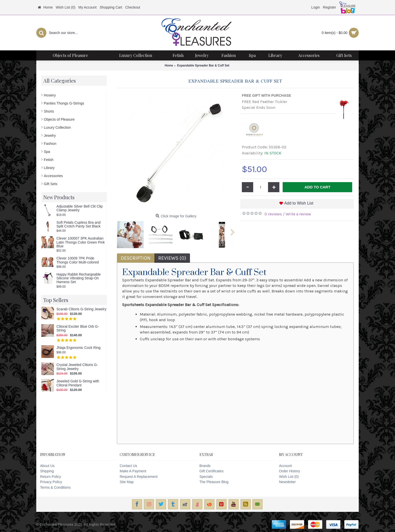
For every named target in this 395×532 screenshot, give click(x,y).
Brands (205, 466)
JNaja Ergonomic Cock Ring (78, 348)
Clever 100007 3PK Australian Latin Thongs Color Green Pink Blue (81, 242)
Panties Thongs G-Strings (64, 103)
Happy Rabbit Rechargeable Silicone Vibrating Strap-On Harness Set (79, 278)
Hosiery (50, 95)
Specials (206, 477)
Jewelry (50, 136)
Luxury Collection (57, 127)
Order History (290, 471)
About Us (47, 466)
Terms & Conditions (55, 487)
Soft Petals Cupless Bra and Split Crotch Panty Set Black (78, 224)
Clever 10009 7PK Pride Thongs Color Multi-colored (78, 260)
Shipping (47, 471)
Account (286, 466)
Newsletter (287, 482)
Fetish (49, 160)
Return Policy (51, 477)
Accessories (53, 176)
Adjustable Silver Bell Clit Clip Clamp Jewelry (80, 208)
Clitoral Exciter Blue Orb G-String (78, 328)
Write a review (298, 214)
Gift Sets (51, 184)
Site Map (127, 482)
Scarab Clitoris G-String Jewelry (81, 309)
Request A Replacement (139, 477)
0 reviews (273, 214)
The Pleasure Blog (214, 482)
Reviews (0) (172, 258)
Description (136, 258)
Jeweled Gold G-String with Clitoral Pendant (78, 383)
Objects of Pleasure (59, 119)
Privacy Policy (51, 482)
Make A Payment (133, 471)
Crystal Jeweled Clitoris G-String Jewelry (77, 367)
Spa (47, 152)
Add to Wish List (299, 203)
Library (49, 168)
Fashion (50, 144)
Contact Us (128, 466)
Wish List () (289, 477)
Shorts (49, 111)
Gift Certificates (212, 471)
